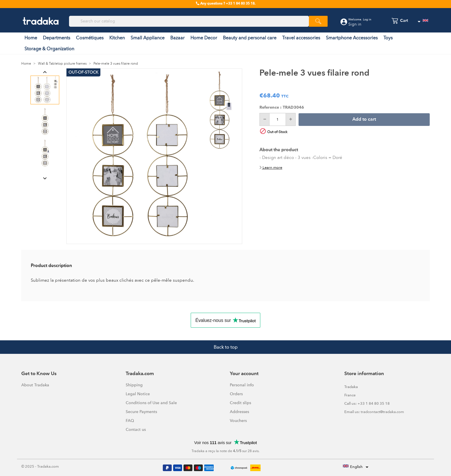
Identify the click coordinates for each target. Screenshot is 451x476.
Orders (236, 394)
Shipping (134, 385)
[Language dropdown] (423, 22)
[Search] (189, 21)
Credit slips (240, 403)
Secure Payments (141, 412)
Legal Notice (138, 394)
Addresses (239, 412)
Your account (244, 374)
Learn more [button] (271, 167)
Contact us (136, 429)
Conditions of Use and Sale (151, 403)
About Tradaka (35, 385)
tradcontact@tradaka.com (382, 412)
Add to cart (364, 120)
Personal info (242, 385)
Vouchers (238, 421)
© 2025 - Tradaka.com (40, 466)
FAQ (130, 421)
